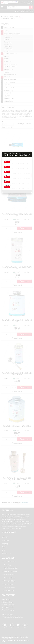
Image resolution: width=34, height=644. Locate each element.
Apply (8, 162)
